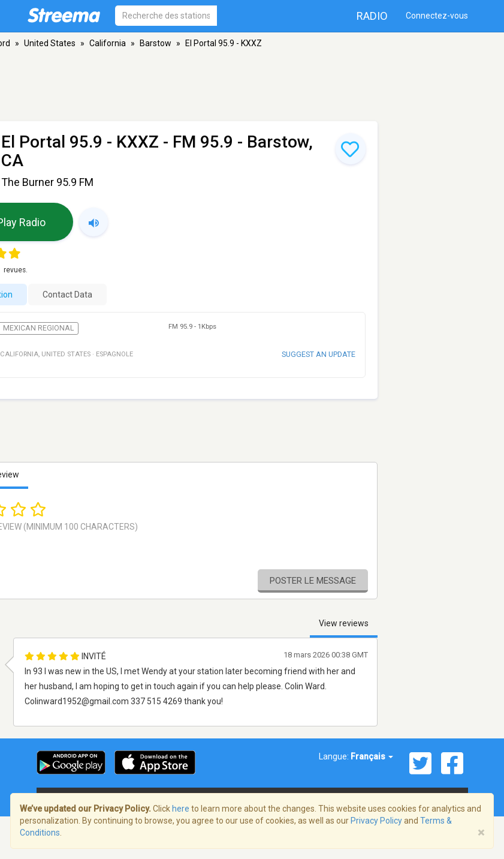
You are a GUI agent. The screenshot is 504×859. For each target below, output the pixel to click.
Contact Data (67, 295)
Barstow (156, 43)
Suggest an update (319, 354)
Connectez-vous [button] (437, 16)
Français (372, 756)
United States (50, 43)
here (181, 809)
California (108, 43)
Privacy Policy (376, 821)
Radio (372, 16)
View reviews (344, 623)
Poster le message (313, 581)
